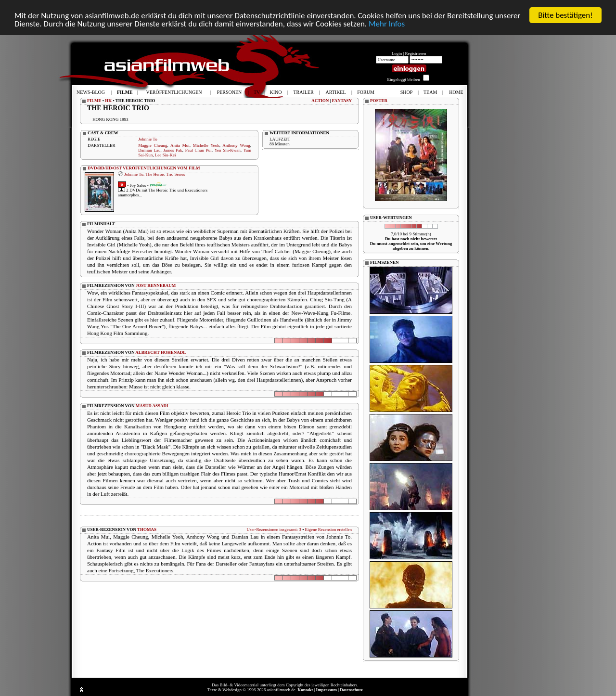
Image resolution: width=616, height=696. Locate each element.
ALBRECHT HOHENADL (160, 352)
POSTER (379, 101)
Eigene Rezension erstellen (328, 529)
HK (108, 101)
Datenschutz (351, 690)
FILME (94, 101)
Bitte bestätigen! (565, 15)
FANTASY (342, 101)
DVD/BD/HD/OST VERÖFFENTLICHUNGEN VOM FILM (144, 168)
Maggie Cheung (153, 145)
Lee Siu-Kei (166, 155)
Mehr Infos (387, 24)
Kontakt (305, 690)
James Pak (173, 150)
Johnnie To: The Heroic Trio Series (154, 174)
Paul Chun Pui (199, 150)
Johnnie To (148, 139)
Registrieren (416, 53)
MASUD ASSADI (152, 406)
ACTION (320, 101)
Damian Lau (149, 150)
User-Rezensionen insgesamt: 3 (274, 529)
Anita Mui (180, 145)
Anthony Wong (236, 145)
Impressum (327, 690)
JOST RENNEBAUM (156, 285)
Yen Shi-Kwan (227, 150)
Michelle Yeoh (206, 145)
